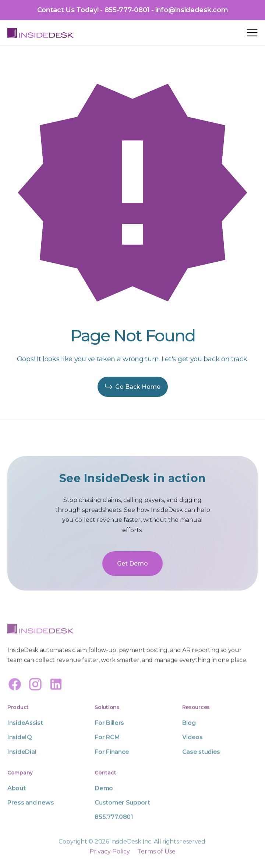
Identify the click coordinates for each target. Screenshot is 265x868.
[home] (40, 33)
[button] (252, 33)
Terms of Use (156, 862)
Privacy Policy (110, 862)
